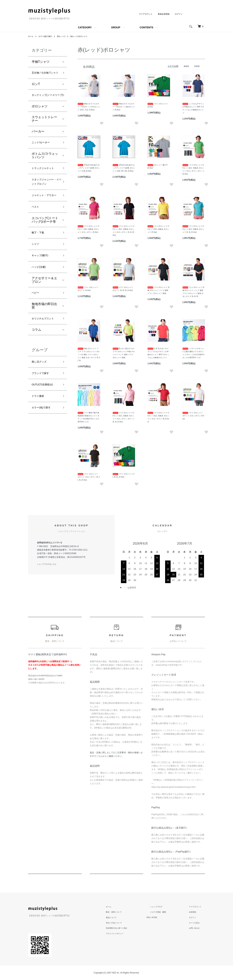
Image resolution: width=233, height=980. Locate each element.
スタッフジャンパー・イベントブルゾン (44, 207)
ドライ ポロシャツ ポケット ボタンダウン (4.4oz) (193, 416)
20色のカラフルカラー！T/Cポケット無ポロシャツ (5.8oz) (124, 107)
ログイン (178, 14)
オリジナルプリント (44, 365)
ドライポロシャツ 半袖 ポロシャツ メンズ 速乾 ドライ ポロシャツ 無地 (158, 290)
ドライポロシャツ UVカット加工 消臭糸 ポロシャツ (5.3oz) (158, 229)
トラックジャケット (44, 186)
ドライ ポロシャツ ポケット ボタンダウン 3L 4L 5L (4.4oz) (89, 477)
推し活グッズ (41, 412)
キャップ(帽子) (42, 295)
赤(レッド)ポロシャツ (86, 36)
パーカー (38, 145)
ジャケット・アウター (44, 228)
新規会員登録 (162, 14)
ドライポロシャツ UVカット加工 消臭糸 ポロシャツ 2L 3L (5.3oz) (193, 229)
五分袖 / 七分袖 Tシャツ (46, 76)
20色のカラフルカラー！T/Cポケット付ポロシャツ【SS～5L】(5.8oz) (89, 107)
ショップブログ (162, 907)
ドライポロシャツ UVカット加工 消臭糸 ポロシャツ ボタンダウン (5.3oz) (88, 229)
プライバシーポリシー (124, 933)
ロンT (36, 91)
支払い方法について (123, 923)
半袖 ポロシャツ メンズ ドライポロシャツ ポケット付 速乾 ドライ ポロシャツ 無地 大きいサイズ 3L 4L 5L (89, 355)
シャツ (36, 282)
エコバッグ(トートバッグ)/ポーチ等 (45, 256)
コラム (36, 379)
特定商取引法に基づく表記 (126, 928)
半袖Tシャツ (41, 62)
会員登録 (194, 912)
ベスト (36, 243)
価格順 (185, 66)
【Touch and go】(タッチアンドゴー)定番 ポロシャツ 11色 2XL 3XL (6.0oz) (124, 168)
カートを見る (196, 923)
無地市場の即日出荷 (44, 348)
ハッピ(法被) (41, 308)
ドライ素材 (40, 450)
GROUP (116, 27)
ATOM (164, 917)
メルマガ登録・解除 (165, 912)
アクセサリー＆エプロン (44, 321)
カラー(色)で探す (48, 36)
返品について (120, 917)
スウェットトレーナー (44, 132)
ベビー (36, 335)
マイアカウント (143, 14)
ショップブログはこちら (49, 564)
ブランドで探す (43, 424)
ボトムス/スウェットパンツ (45, 170)
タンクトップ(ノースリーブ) (45, 105)
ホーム (31, 36)
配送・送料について (123, 912)
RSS (157, 917)
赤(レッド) (66, 36)
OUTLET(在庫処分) (45, 437)
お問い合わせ (196, 928)
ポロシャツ (40, 120)
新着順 (196, 66)
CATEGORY (85, 27)
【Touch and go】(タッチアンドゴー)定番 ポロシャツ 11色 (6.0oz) (89, 168)
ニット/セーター (43, 156)
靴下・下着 (40, 270)
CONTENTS (146, 27)
